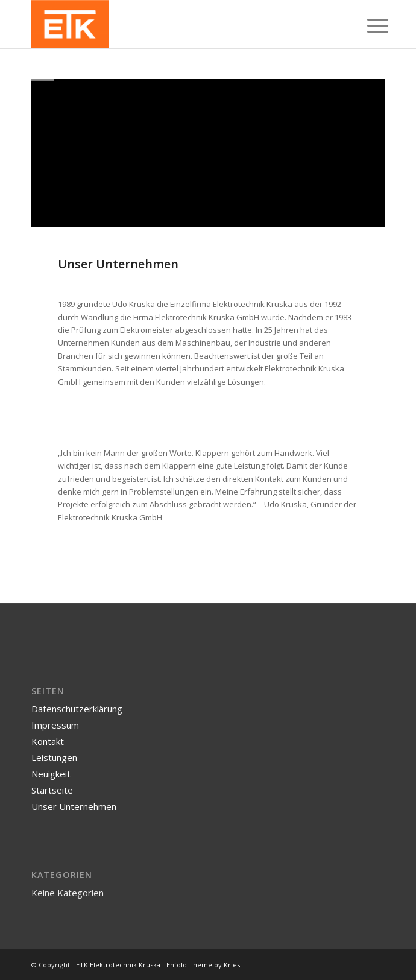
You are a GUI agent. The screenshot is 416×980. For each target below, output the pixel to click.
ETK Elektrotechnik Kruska (118, 965)
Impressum (55, 725)
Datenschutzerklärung (77, 709)
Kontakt (48, 741)
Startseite (52, 790)
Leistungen (54, 757)
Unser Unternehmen (74, 806)
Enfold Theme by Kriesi (204, 965)
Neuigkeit (51, 774)
